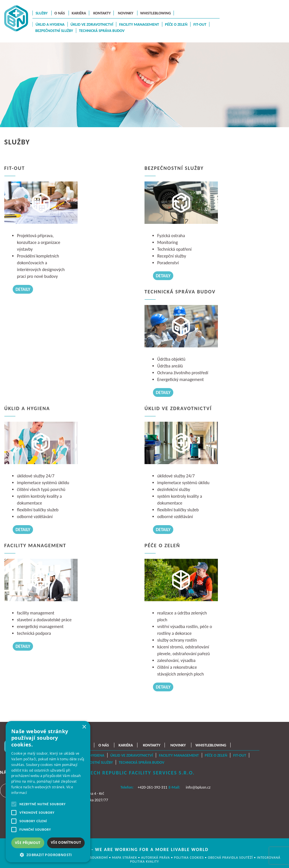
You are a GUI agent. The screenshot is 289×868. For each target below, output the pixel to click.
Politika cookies (189, 858)
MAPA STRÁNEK (125, 858)
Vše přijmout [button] (28, 843)
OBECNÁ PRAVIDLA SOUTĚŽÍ (231, 858)
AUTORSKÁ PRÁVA (156, 858)
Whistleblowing (156, 13)
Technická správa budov (102, 31)
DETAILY (23, 289)
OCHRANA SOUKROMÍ (91, 858)
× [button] (84, 727)
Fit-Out (200, 24)
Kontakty (102, 13)
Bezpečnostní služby (54, 31)
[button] (48, 854)
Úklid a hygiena (50, 24)
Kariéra (79, 13)
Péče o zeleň (176, 24)
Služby (42, 13)
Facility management (139, 24)
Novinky (126, 13)
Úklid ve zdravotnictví (92, 24)
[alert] (48, 792)
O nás (60, 13)
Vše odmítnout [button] (66, 842)
